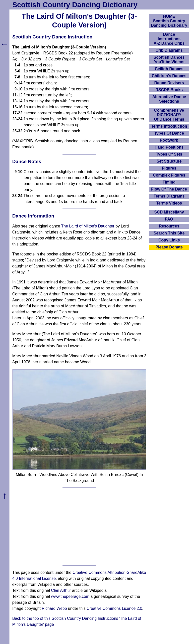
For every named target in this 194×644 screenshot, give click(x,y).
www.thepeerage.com (70, 596)
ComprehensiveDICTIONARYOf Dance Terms (169, 115)
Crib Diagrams (169, 50)
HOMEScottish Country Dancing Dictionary (169, 21)
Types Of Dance (169, 133)
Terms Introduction (169, 126)
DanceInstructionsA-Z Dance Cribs (169, 39)
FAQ (169, 219)
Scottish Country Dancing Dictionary (75, 5)
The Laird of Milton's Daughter (88, 226)
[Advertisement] (79, 527)
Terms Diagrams (169, 196)
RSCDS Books (169, 90)
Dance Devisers (169, 83)
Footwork (169, 140)
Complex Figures (169, 175)
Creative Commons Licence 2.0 (114, 608)
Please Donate (169, 247)
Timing (169, 182)
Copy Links (169, 240)
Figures (169, 168)
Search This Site (169, 233)
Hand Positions (169, 147)
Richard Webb (54, 608)
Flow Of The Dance (169, 189)
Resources (169, 226)
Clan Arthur (61, 590)
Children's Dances (169, 76)
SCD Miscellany (169, 212)
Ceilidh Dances (169, 69)
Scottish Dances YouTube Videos (169, 60)
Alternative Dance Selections (169, 99)
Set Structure (169, 161)
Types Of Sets (169, 154)
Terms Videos (169, 203)
